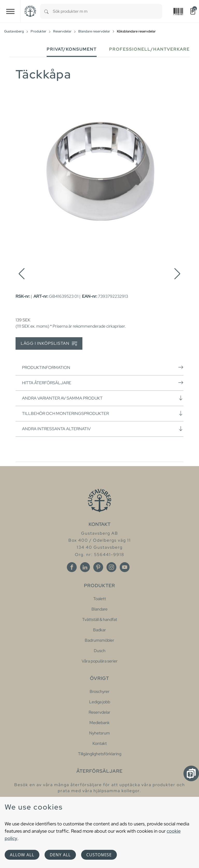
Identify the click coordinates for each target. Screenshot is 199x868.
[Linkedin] (85, 567)
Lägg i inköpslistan (49, 344)
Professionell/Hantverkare (149, 49)
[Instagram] (111, 567)
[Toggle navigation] (10, 11)
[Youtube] (125, 567)
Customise (99, 855)
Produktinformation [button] (103, 367)
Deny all (60, 855)
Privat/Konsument (72, 49)
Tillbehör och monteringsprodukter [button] (103, 413)
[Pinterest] (98, 567)
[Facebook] (72, 567)
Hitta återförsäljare (103, 383)
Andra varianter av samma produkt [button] (103, 398)
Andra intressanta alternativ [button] (103, 429)
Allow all (22, 855)
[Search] (46, 11)
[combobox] (108, 11)
